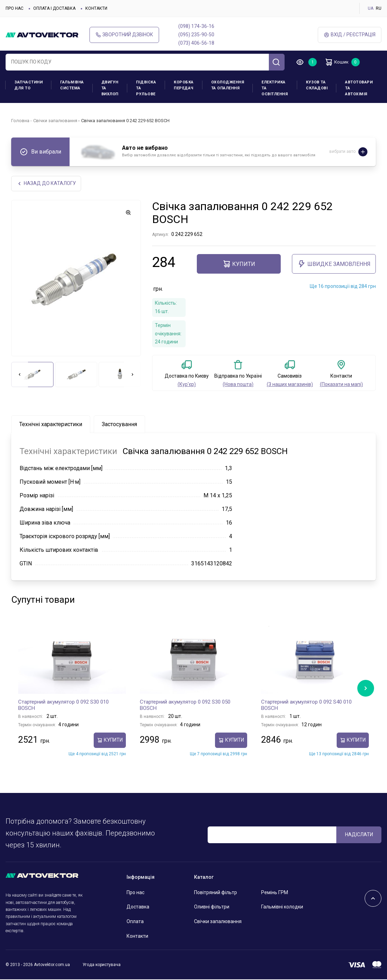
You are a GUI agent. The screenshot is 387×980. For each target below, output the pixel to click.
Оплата (135, 922)
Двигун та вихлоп (110, 88)
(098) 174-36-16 (196, 26)
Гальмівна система (72, 85)
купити (239, 265)
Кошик (339, 62)
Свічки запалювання (55, 121)
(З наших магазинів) (290, 385)
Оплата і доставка (54, 8)
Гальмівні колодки (282, 907)
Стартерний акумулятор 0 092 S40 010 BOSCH (306, 706)
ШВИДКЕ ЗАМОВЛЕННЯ (334, 265)
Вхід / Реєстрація (350, 35)
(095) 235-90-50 (196, 35)
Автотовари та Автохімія (359, 88)
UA (371, 8)
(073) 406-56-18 (196, 43)
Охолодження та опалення (228, 85)
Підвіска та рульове (146, 88)
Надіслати (359, 835)
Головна (20, 121)
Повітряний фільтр (216, 893)
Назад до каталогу (47, 184)
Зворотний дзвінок (124, 35)
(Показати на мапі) (341, 385)
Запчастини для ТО (28, 85)
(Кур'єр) (187, 385)
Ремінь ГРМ (275, 893)
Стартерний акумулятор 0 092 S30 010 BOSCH (63, 706)
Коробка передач (184, 85)
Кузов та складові (317, 85)
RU (379, 8)
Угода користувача (102, 965)
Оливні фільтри (212, 907)
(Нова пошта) (238, 385)
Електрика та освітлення (275, 88)
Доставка (138, 907)
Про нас (15, 8)
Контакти (96, 8)
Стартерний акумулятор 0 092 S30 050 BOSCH (185, 706)
